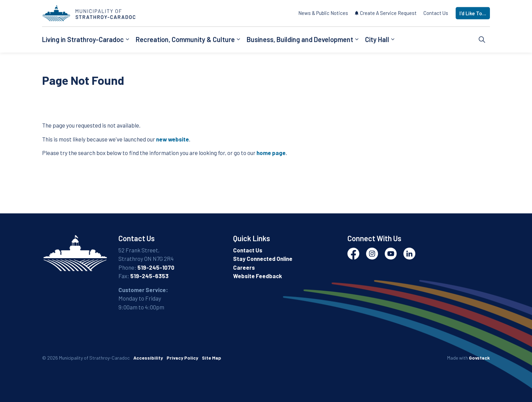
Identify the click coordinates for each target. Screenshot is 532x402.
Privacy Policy (182, 358)
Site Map (212, 358)
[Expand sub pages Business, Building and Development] (357, 40)
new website (173, 139)
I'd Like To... (473, 13)
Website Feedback (258, 276)
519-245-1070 (156, 267)
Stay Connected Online (263, 259)
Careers (244, 267)
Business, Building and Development (300, 39)
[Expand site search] (482, 40)
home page (271, 153)
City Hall (377, 39)
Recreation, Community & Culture (185, 39)
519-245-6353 (149, 276)
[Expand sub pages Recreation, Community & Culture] (238, 40)
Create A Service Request (386, 13)
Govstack (479, 358)
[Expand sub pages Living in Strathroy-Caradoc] (127, 40)
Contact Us (436, 13)
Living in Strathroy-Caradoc (83, 39)
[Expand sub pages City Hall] (393, 40)
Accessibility (148, 358)
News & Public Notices (323, 13)
